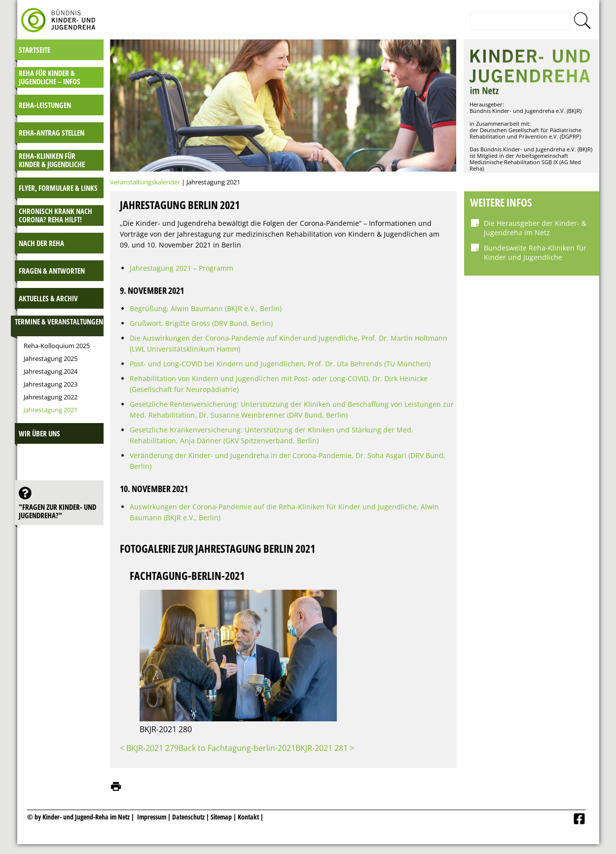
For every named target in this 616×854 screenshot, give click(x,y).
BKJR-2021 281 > (325, 748)
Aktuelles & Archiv (48, 298)
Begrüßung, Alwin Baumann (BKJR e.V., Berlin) (206, 308)
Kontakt (248, 817)
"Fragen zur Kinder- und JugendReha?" (57, 511)
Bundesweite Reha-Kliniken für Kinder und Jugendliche (535, 252)
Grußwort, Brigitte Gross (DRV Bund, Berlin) (201, 323)
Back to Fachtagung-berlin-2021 (237, 748)
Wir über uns (39, 433)
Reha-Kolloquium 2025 (57, 346)
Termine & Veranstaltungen (59, 321)
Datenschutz (189, 817)
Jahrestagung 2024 (51, 371)
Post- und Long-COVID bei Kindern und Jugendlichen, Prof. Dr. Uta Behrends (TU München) (280, 364)
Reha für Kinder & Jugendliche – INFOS (50, 77)
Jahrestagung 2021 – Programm (181, 268)
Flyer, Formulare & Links (58, 188)
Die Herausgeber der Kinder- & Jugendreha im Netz (535, 228)
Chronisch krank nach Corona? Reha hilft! (55, 215)
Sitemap (221, 817)
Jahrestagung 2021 (51, 410)
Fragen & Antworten (52, 271)
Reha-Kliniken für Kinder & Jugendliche (52, 160)
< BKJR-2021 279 (149, 748)
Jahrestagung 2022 (51, 397)
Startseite (35, 50)
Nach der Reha (41, 243)
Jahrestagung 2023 (51, 384)
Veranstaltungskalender (145, 182)
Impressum (152, 817)
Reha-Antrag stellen (52, 133)
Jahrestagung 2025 (51, 358)
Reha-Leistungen (45, 105)
